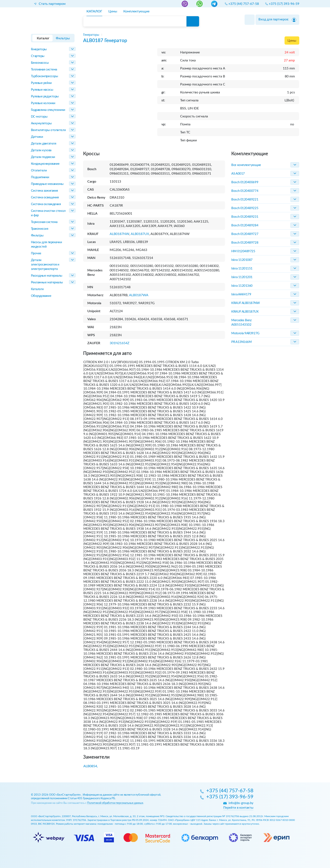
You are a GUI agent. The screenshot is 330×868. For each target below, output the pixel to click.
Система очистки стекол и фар (48, 213)
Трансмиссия (40, 229)
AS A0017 (238, 174)
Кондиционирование (45, 164)
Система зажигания (44, 191)
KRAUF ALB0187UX (245, 312)
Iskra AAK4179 (241, 294)
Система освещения (45, 197)
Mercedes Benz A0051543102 (241, 323)
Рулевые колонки (43, 103)
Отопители (39, 171)
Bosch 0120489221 (245, 200)
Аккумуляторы (41, 123)
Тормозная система (44, 222)
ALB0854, (91, 766)
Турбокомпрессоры (45, 76)
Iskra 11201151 (242, 269)
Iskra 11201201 (242, 277)
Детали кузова (41, 150)
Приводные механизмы (47, 184)
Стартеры (38, 56)
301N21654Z (120, 343)
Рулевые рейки (41, 83)
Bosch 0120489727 (245, 234)
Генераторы (39, 49)
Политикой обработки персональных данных (115, 803)
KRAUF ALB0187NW (246, 303)
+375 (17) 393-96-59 (230, 797)
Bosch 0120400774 (245, 191)
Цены (292, 41)
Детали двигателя (44, 144)
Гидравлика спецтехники (48, 110)
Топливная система (44, 70)
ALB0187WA (139, 295)
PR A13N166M (241, 342)
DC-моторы (39, 117)
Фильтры (37, 236)
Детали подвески (43, 157)
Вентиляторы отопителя (48, 130)
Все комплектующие (246, 165)
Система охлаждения (46, 204)
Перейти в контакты (238, 808)
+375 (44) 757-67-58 (230, 791)
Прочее (36, 253)
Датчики (37, 137)
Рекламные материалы (47, 282)
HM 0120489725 (243, 251)
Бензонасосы (40, 63)
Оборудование (41, 296)
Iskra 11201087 (242, 260)
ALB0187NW (119, 234)
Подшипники (40, 177)
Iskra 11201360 (242, 286)
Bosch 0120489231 (245, 217)
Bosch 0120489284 (245, 225)
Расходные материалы (47, 276)
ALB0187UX (140, 234)
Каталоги (37, 289)
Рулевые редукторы (45, 96)
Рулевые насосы (42, 90)
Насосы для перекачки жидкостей (47, 244)
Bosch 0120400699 (245, 182)
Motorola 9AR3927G (245, 333)
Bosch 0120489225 (245, 208)
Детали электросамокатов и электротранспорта (45, 265)
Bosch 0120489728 (245, 243)
